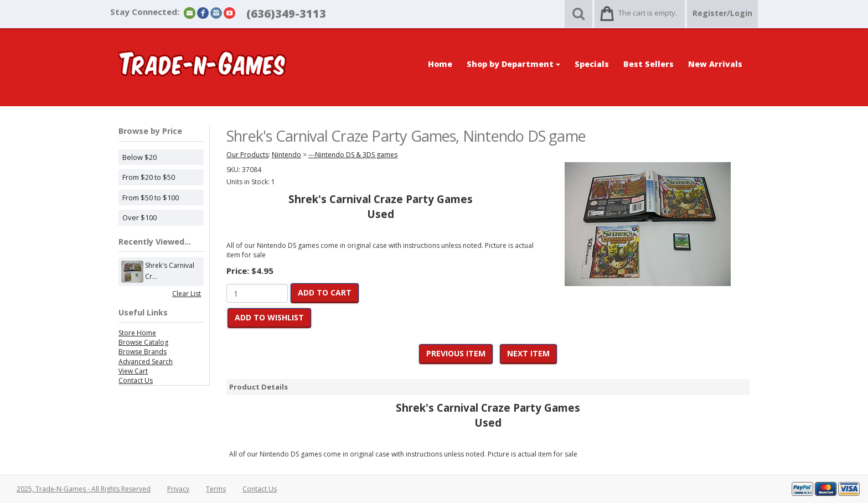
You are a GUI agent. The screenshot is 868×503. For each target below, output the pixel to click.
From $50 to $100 (151, 198)
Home (440, 64)
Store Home (137, 333)
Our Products (247, 155)
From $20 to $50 (149, 177)
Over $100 (139, 217)
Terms (216, 489)
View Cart (133, 371)
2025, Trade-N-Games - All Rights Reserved (84, 489)
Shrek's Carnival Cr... (170, 272)
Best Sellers (649, 64)
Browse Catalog (143, 342)
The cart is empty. (648, 13)
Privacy (178, 489)
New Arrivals (715, 64)
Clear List (187, 294)
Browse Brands (143, 352)
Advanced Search (146, 362)
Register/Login (722, 13)
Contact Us (136, 380)
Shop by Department (513, 64)
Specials (592, 64)
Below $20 (139, 157)
